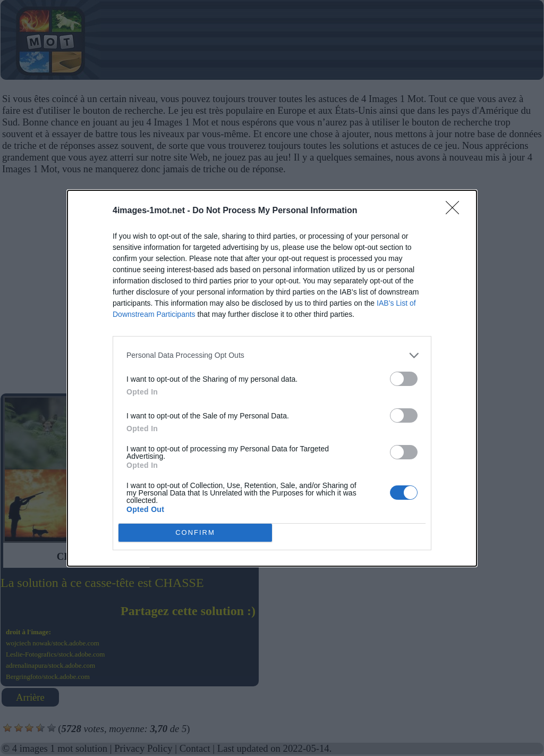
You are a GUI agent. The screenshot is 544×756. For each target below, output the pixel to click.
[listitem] (272, 355)
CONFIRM (195, 532)
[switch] (404, 379)
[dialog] (272, 378)
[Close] (456, 211)
